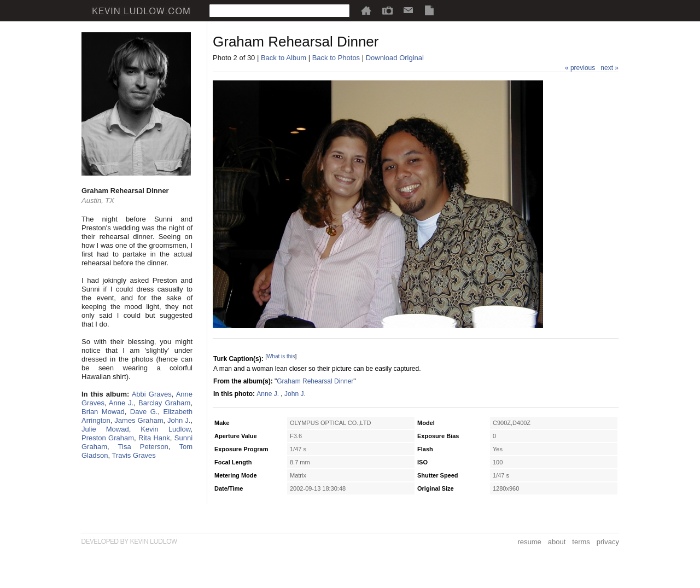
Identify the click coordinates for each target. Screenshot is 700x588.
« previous (580, 68)
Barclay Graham (164, 403)
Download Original (395, 58)
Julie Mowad (105, 429)
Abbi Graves (152, 394)
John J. (179, 420)
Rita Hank (154, 438)
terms (581, 542)
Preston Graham (108, 438)
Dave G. (144, 412)
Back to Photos (336, 58)
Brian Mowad (103, 412)
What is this (281, 356)
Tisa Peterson (143, 447)
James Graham (139, 420)
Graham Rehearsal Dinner (315, 381)
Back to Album (284, 58)
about (557, 542)
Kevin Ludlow (165, 429)
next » (609, 68)
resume (529, 542)
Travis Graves (133, 455)
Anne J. (121, 403)
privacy (608, 542)
